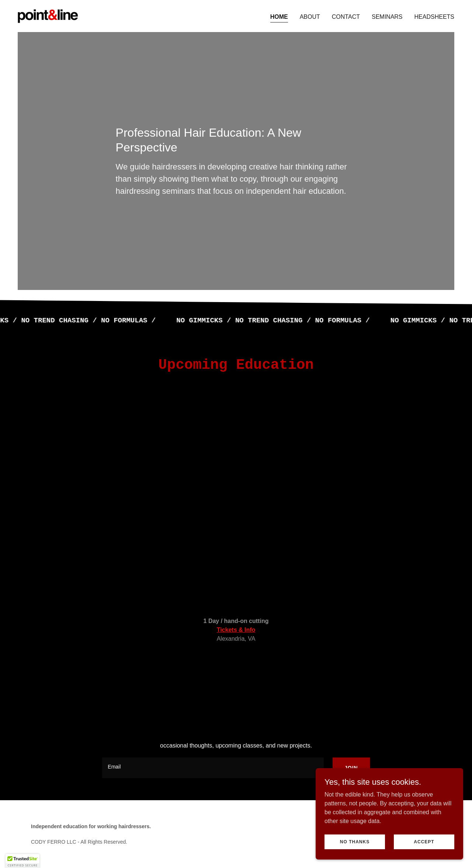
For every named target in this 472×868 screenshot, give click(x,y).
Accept (424, 841)
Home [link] (279, 17)
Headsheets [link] (434, 17)
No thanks (355, 841)
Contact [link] (346, 17)
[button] (22, 861)
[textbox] (213, 768)
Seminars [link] (387, 17)
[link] (48, 16)
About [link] (310, 17)
